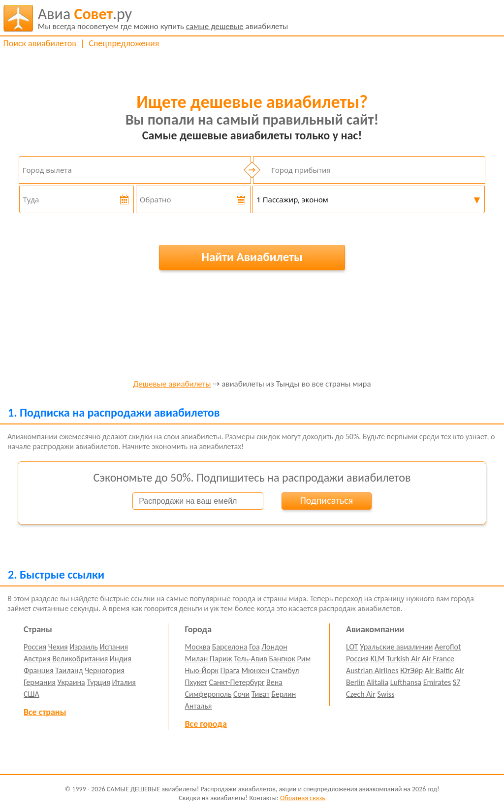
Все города (206, 724)
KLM (378, 659)
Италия (124, 682)
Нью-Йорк (202, 670)
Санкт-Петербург (237, 682)
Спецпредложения (124, 43)
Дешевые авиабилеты (172, 384)
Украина (71, 682)
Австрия (37, 659)
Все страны (45, 712)
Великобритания (80, 659)
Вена (274, 682)
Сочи (241, 694)
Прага (230, 670)
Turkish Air (403, 659)
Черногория (105, 670)
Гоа (254, 647)
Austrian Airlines (372, 670)
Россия (35, 647)
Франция (39, 670)
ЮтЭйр (411, 670)
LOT (352, 647)
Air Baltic (439, 670)
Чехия (58, 647)
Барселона (230, 647)
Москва (198, 647)
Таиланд (69, 670)
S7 (457, 682)
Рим (304, 659)
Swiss (386, 694)
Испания (114, 647)
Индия (121, 659)
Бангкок (282, 659)
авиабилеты (163, 18)
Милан (197, 659)
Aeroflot (448, 647)
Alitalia (378, 682)
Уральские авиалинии (396, 647)
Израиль (83, 647)
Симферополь (208, 694)
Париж (221, 659)
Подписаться (326, 500)
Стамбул (285, 670)
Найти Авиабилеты (252, 257)
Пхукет (196, 682)
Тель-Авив (251, 659)
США (31, 694)
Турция (98, 682)
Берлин (283, 694)
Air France (438, 659)
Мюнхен (255, 670)
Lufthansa (406, 682)
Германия (40, 682)
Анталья (199, 706)
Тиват (261, 694)
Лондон (274, 647)
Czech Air (361, 694)
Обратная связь (303, 798)
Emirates (437, 682)
